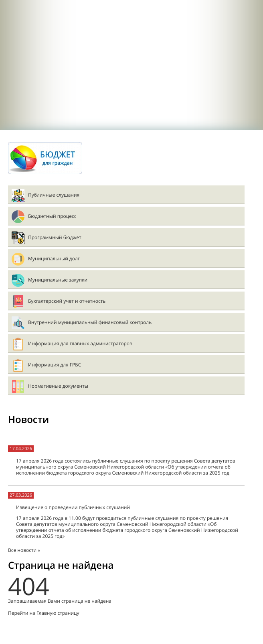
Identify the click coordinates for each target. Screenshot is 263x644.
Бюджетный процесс (52, 216)
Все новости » (24, 550)
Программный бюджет (55, 237)
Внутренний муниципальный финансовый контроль (90, 322)
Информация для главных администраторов (80, 343)
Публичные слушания (54, 195)
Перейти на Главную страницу (44, 613)
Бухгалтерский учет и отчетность (67, 301)
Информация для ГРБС (55, 365)
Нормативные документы (58, 386)
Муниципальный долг (54, 259)
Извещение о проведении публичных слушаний (73, 507)
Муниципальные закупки (58, 280)
